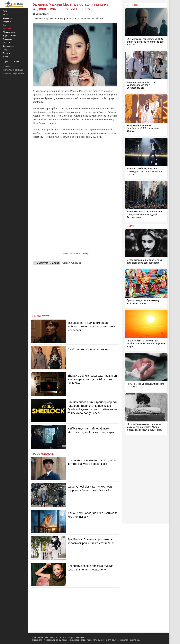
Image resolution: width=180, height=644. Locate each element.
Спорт (6, 50)
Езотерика (7, 18)
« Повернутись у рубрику (47, 263)
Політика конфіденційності (15, 73)
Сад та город (9, 46)
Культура (7, 28)
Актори (75, 253)
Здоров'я (7, 21)
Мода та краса (9, 32)
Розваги (6, 43)
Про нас (7, 66)
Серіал (65, 253)
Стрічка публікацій (72, 263)
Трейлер (85, 253)
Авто (5, 11)
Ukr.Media (38, 102)
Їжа (4, 25)
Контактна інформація (13, 70)
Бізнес (6, 14)
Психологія (8, 39)
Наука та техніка (10, 35)
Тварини (7, 53)
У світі (6, 57)
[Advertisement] (75, 161)
